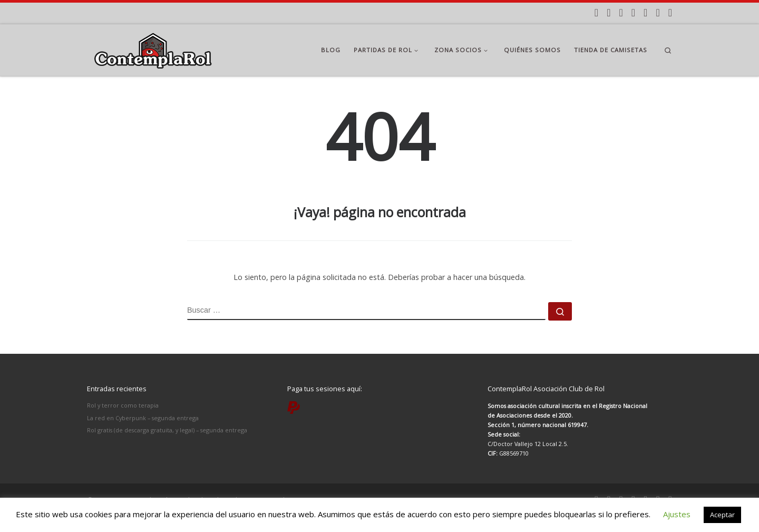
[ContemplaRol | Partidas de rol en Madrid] (153, 48)
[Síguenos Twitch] (658, 13)
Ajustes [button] (677, 514)
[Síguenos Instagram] (609, 13)
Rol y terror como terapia (123, 405)
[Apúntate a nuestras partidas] (596, 13)
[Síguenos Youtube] (645, 13)
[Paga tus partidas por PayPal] (670, 13)
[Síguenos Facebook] (621, 13)
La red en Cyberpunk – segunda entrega (143, 418)
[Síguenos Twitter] (633, 13)
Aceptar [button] (722, 515)
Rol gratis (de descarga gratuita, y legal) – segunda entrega (167, 430)
